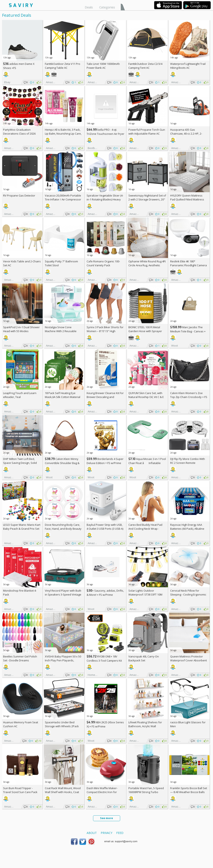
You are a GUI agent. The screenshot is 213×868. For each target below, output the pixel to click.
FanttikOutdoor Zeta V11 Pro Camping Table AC (63, 66)
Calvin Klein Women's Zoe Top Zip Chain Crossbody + (189, 395)
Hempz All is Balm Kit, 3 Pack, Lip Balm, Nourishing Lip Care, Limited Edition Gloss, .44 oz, (63, 134)
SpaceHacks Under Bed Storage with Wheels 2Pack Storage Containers (62, 726)
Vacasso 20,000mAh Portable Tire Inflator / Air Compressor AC (63, 199)
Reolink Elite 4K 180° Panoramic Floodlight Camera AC (188, 265)
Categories (107, 7)
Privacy (106, 833)
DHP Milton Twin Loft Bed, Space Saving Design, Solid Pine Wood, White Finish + (21, 463)
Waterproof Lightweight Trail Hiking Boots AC (188, 66)
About (92, 833)
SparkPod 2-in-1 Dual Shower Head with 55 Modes (21, 329)
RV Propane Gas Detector (19, 195)
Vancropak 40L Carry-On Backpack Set (144, 658)
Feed (120, 833)
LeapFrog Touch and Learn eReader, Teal (20, 395)
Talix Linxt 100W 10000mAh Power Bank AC (103, 66)
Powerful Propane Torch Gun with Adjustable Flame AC (147, 132)
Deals (89, 7)
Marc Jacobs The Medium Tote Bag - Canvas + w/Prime (188, 331)
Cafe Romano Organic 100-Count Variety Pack (103, 263)
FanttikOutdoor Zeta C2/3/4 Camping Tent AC (145, 66)
